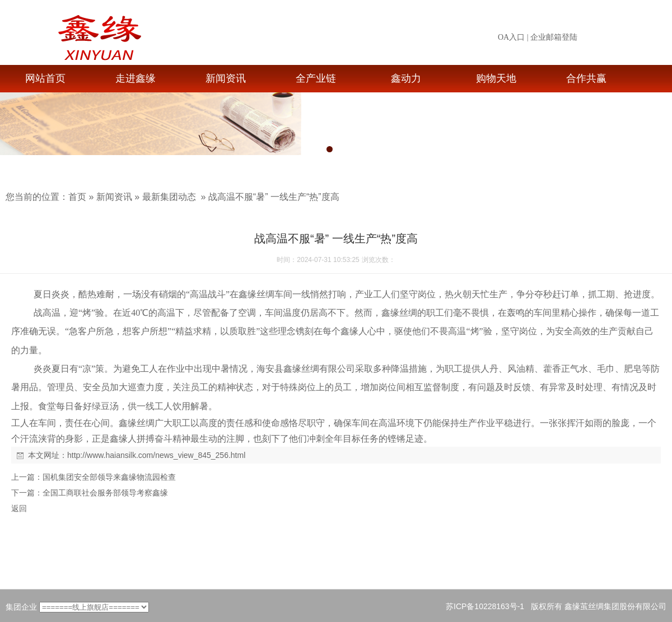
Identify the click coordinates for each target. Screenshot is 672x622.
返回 (19, 508)
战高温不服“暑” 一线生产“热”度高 (274, 197)
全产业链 (316, 78)
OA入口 (511, 37)
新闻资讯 (226, 78)
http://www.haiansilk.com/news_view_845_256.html (156, 455)
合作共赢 (586, 78)
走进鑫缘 (136, 78)
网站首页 (45, 78)
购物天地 (496, 78)
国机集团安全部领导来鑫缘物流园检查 (109, 477)
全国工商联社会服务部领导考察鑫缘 (105, 493)
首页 (77, 197)
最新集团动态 (169, 197)
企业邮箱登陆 (554, 37)
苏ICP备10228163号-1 (485, 606)
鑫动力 (406, 78)
